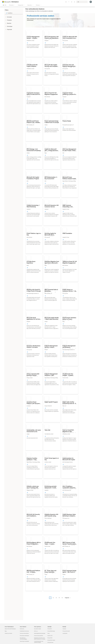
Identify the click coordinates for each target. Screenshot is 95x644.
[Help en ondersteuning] (69, 2)
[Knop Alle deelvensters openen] (5, 5)
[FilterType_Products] (6, 20)
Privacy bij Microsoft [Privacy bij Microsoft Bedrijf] (66, 631)
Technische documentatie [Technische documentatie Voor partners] (38, 636)
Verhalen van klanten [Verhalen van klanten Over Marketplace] (8, 633)
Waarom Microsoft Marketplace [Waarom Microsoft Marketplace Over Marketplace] (10, 629)
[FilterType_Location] (6, 17)
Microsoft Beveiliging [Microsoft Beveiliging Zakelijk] (51, 631)
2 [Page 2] (53, 598)
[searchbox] (15, 13)
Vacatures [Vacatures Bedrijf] (64, 629)
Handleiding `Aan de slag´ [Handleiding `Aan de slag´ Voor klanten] (24, 631)
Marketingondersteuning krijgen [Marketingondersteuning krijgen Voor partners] (40, 633)
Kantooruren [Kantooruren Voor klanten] (22, 629)
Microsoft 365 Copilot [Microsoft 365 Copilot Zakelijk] (51, 640)
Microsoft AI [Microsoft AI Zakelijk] (50, 629)
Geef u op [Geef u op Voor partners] (36, 631)
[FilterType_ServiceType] (6, 26)
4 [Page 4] (59, 598)
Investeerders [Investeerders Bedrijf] (65, 633)
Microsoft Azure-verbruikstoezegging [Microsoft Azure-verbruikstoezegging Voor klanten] (23, 638)
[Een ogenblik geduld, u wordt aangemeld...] (91, 2)
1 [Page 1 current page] (50, 598)
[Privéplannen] (75, 2)
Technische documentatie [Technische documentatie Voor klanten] (24, 633)
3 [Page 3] (56, 598)
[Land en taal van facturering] (82, 2)
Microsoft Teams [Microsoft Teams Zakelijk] (50, 642)
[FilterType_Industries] (6, 23)
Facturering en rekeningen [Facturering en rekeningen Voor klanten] (24, 641)
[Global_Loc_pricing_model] (6, 29)
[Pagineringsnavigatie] (60, 599)
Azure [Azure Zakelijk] (49, 633)
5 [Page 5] (62, 598)
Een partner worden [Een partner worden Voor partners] (38, 629)
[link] (34, 43)
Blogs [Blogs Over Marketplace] (6, 631)
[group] (27, 43)
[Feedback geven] (66, 2)
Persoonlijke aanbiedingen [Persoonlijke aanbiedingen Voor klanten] (24, 636)
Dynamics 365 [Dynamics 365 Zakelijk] (50, 636)
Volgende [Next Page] (67, 598)
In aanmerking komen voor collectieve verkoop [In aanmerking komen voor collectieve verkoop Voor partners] (39, 642)
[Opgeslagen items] (72, 2)
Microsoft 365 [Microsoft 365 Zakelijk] (50, 638)
